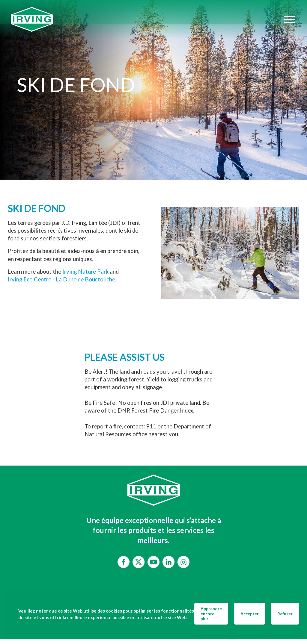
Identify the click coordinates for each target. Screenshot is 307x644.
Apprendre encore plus (211, 614)
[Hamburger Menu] (290, 19)
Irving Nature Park (85, 272)
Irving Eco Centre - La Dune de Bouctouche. (62, 279)
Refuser (285, 614)
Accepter (250, 614)
